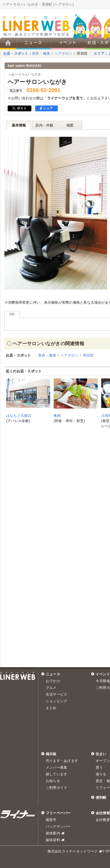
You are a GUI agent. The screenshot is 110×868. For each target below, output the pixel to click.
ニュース (53, 674)
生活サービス (56, 694)
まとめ (51, 708)
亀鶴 (57, 416)
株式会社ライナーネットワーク (73, 851)
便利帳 (101, 798)
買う (99, 767)
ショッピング (56, 701)
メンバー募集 (56, 767)
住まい (101, 754)
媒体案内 (53, 833)
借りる (101, 774)
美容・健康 (41, 53)
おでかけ (53, 681)
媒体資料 (53, 840)
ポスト (20, 108)
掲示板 (51, 754)
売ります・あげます (62, 761)
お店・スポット (16, 53)
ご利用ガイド (56, 788)
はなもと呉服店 (19, 416)
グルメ (51, 688)
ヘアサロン (63, 53)
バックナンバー (58, 826)
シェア (46, 108)
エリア (99, 53)
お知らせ (53, 781)
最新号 (51, 820)
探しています (56, 774)
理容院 (82, 53)
